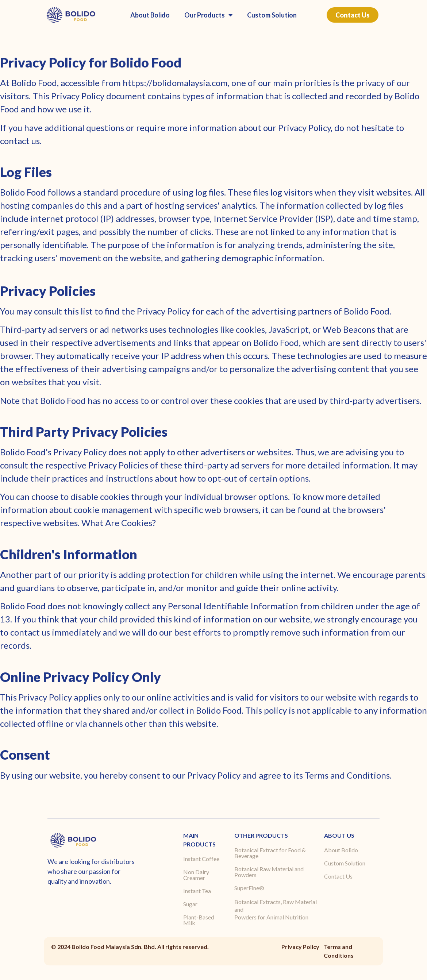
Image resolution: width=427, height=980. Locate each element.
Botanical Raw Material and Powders (269, 872)
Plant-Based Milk (199, 920)
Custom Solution (272, 15)
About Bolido (150, 15)
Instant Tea (197, 891)
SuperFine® (249, 888)
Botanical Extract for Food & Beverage (270, 853)
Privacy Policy (300, 947)
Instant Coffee (201, 859)
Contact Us (338, 876)
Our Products (208, 15)
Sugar (190, 904)
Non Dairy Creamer (196, 875)
